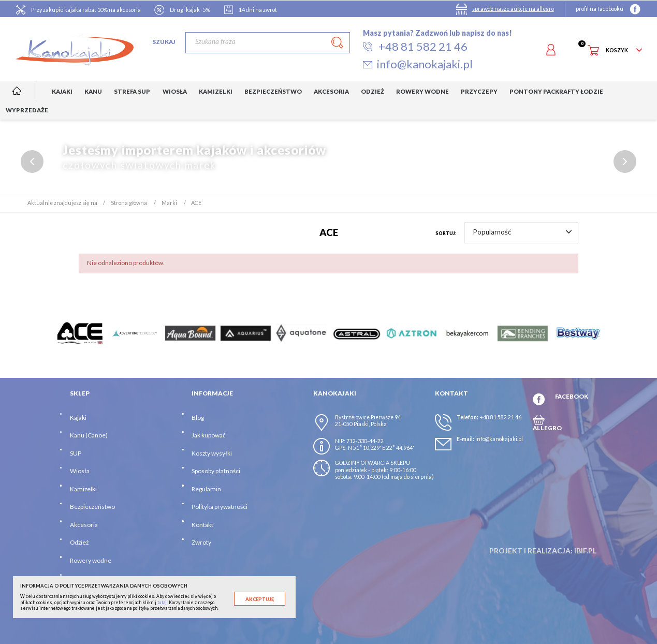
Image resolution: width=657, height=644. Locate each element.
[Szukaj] (268, 42)
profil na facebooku (600, 9)
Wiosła (80, 471)
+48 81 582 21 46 (500, 417)
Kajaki (78, 418)
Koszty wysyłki (212, 453)
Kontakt (202, 525)
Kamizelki (83, 489)
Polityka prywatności (220, 507)
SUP (76, 453)
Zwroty (201, 542)
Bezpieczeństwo (92, 507)
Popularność (522, 232)
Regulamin (206, 489)
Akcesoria (84, 525)
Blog (198, 418)
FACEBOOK (572, 396)
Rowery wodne (91, 560)
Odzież (79, 542)
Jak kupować (209, 435)
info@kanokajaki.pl (499, 439)
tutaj (162, 603)
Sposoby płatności (216, 471)
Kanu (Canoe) (89, 435)
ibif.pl (585, 551)
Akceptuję (260, 599)
